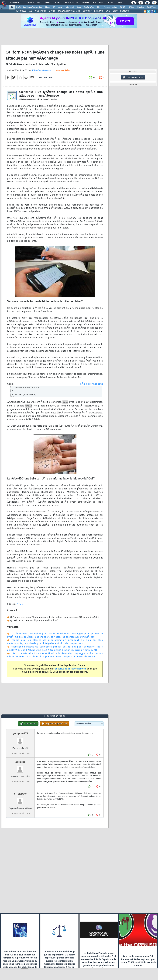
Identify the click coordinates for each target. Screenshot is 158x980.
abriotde (20, 762)
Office (131, 7)
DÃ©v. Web (89, 7)
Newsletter (71, 3)
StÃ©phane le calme (41, 70)
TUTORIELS (21, 11)
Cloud (48, 7)
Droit (110, 3)
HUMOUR (125, 11)
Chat (58, 3)
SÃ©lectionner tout (91, 384)
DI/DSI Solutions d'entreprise (29, 7)
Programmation (110, 7)
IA (54, 7)
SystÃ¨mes (152, 7)
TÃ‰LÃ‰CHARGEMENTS (69, 11)
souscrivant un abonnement (70, 669)
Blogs (48, 3)
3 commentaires (63, 71)
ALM (60, 7)
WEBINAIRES (41, 11)
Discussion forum (133, 77)
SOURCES (87, 11)
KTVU (20, 604)
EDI (99, 7)
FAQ (39, 3)
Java (79, 7)
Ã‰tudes (98, 3)
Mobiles (140, 7)
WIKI (108, 11)
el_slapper (20, 794)
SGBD (123, 7)
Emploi (86, 3)
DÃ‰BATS (99, 11)
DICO (115, 11)
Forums (15, 3)
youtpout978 (20, 734)
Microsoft (70, 7)
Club (119, 3)
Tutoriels (28, 3)
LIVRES (52, 11)
